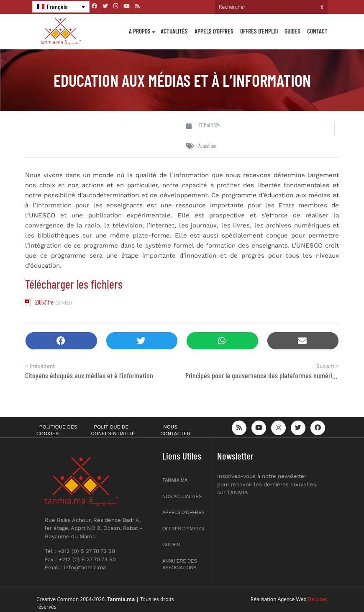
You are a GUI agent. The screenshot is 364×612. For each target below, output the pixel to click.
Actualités (174, 31)
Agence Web (292, 599)
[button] (61, 341)
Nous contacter (176, 430)
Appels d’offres (214, 31)
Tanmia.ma (175, 480)
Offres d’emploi (259, 31)
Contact (317, 31)
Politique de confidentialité (113, 430)
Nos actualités (182, 496)
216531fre (44, 302)
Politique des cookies (57, 430)
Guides (292, 31)
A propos (140, 31)
